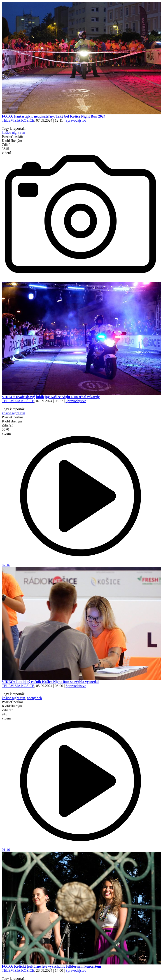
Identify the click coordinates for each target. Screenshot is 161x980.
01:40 (80, 848)
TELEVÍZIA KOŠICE (18, 120)
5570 (6, 431)
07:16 (80, 564)
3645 (6, 151)
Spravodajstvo (76, 120)
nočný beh (34, 698)
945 (6, 716)
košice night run (13, 133)
